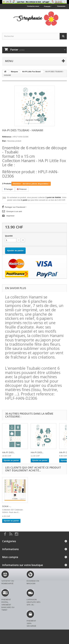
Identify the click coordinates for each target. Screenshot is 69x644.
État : (5, 141)
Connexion (61, 6)
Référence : (7, 137)
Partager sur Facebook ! (15, 207)
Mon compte (10, 557)
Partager (8, 189)
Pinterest (22, 189)
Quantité (9, 236)
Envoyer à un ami (14, 211)
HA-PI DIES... (8, 452)
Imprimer (11, 216)
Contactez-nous (33, 6)
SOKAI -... (7, 506)
